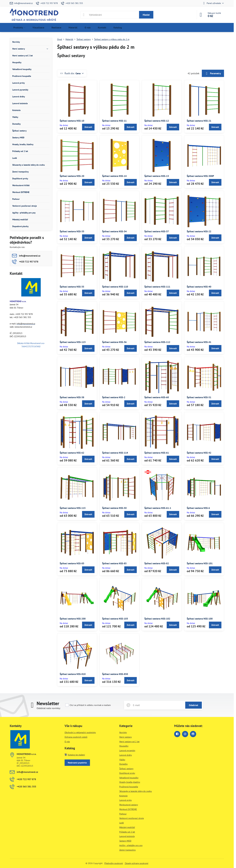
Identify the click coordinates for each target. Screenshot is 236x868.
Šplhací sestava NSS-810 (73, 674)
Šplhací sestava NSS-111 (157, 287)
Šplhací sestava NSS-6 (198, 508)
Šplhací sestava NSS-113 (73, 342)
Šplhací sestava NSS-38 (72, 397)
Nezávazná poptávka (77, 763)
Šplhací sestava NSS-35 (72, 287)
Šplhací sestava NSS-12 (157, 121)
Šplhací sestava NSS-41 (199, 342)
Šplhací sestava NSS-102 (157, 619)
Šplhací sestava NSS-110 (115, 287)
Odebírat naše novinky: (49, 708)
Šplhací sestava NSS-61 (157, 453)
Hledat (146, 15)
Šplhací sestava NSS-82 (157, 563)
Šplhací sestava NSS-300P (200, 176)
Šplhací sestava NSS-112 (157, 342)
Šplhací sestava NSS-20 (72, 176)
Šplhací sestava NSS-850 (115, 674)
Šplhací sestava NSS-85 (114, 563)
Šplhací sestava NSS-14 (114, 176)
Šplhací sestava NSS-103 (115, 619)
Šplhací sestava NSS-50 (114, 508)
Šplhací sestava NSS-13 (157, 176)
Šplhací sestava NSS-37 (157, 231)
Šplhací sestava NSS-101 (200, 563)
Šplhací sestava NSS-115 (73, 508)
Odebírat (194, 705)
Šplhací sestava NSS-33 (72, 231)
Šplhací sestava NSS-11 (114, 121)
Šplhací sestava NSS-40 (199, 287)
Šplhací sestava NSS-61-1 (158, 508)
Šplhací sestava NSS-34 (114, 231)
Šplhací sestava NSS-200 (73, 619)
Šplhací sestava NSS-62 (72, 453)
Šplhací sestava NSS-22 (199, 231)
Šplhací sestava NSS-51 (199, 397)
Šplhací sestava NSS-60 (157, 397)
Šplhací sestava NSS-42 (199, 453)
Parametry (213, 73)
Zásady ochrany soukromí (137, 863)
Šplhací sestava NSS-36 (114, 342)
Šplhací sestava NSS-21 (199, 121)
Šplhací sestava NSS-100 (200, 619)
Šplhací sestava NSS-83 (72, 563)
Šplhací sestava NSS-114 (115, 453)
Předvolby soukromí (114, 863)
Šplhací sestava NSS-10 (72, 121)
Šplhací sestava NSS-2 (114, 397)
